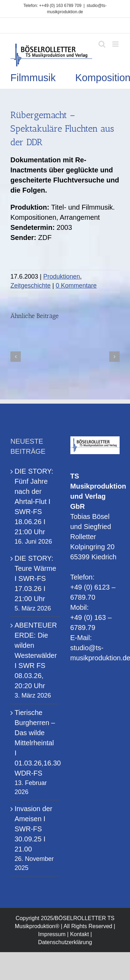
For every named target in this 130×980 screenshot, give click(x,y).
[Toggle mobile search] (102, 44)
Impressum (52, 934)
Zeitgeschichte (31, 286)
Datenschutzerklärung (65, 942)
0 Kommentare (76, 286)
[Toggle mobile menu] (116, 44)
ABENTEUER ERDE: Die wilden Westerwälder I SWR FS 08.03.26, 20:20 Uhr (36, 655)
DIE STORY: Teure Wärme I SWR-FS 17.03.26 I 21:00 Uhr (35, 578)
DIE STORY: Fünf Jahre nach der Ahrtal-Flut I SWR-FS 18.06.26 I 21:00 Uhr (34, 501)
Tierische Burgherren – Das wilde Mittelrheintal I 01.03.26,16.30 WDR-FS (36, 743)
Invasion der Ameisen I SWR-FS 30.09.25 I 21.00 (33, 829)
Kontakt (79, 934)
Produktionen (62, 277)
